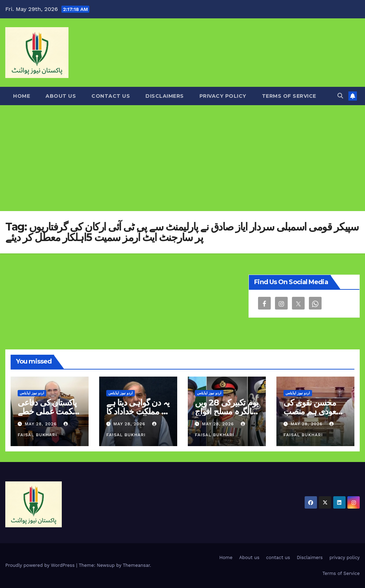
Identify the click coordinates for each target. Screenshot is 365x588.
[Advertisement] (182, 158)
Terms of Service (289, 96)
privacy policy (223, 96)
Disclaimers (165, 96)
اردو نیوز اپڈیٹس (32, 393)
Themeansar (136, 565)
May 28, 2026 (42, 424)
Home (22, 96)
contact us (111, 96)
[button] (340, 96)
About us (61, 96)
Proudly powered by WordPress (41, 565)
